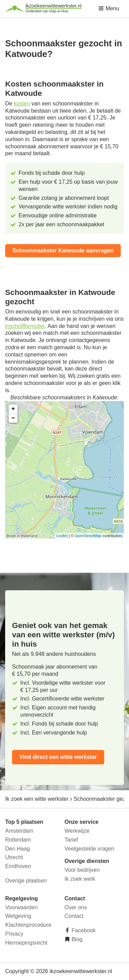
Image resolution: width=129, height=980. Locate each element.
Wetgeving (18, 916)
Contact (74, 916)
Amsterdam (19, 831)
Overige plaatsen (26, 881)
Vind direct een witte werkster (58, 757)
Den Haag (18, 849)
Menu (109, 8)
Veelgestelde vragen (90, 849)
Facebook (83, 930)
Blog (76, 939)
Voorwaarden (21, 907)
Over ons (76, 907)
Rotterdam (18, 840)
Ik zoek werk (80, 879)
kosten (22, 104)
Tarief (71, 840)
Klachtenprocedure (28, 925)
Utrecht (14, 857)
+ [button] (13, 409)
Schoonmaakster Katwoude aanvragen (63, 250)
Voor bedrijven (82, 870)
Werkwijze (77, 831)
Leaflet (62, 536)
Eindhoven (18, 866)
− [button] (13, 418)
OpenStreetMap (88, 536)
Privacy (14, 934)
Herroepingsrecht (26, 943)
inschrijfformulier (25, 326)
